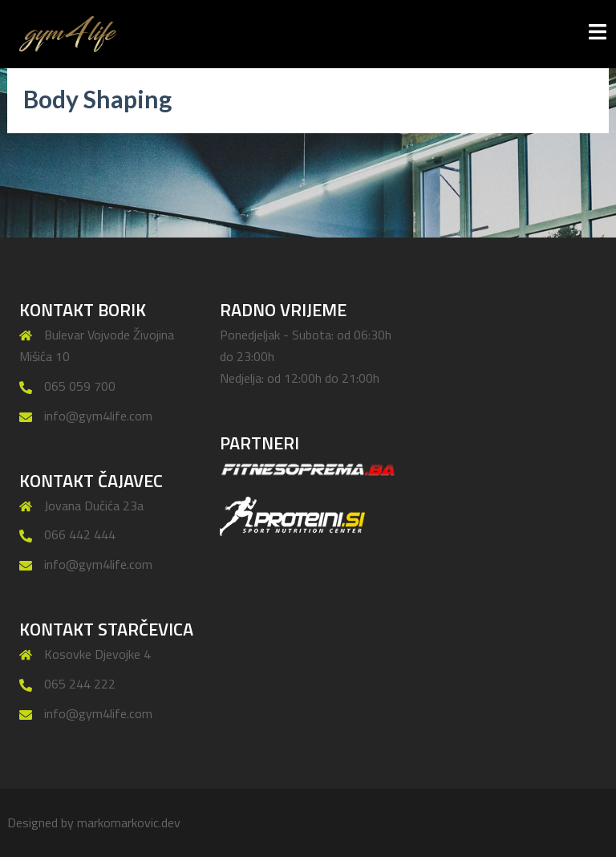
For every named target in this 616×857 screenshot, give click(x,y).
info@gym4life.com (98, 416)
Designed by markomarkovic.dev (94, 822)
